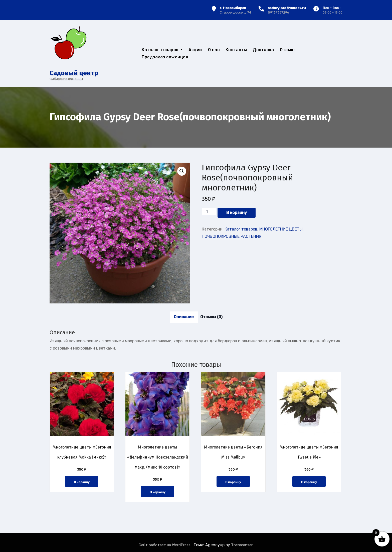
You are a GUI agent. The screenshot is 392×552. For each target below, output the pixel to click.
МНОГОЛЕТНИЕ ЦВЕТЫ (281, 229)
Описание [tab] (184, 317)
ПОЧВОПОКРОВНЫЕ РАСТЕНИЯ (232, 236)
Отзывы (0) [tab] (211, 317)
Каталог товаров (162, 50)
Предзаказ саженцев (165, 57)
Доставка (263, 50)
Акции (195, 50)
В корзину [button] (82, 482)
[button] (182, 171)
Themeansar (242, 545)
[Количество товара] (209, 211)
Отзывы (288, 50)
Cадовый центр (74, 73)
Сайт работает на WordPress (165, 545)
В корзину (237, 213)
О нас (214, 50)
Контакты (236, 50)
